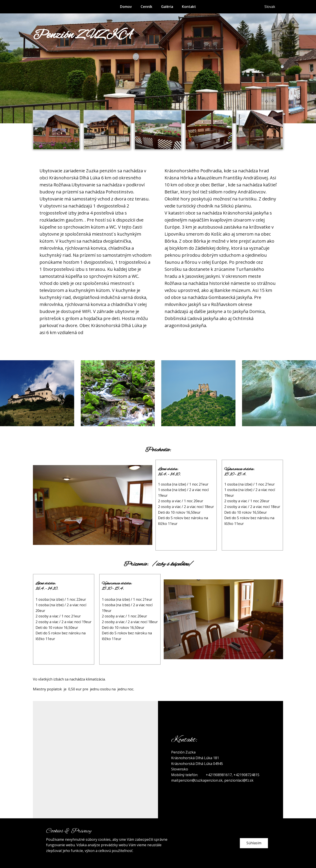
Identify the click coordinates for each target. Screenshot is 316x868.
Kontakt (189, 7)
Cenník (146, 7)
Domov (126, 7)
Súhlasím (254, 843)
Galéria (167, 7)
